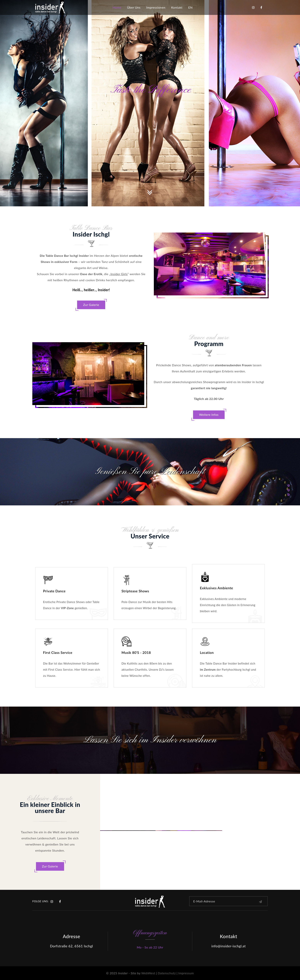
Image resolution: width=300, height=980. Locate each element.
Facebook (261, 7)
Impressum (186, 973)
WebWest (148, 973)
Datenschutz (167, 973)
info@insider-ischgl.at (229, 946)
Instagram (253, 7)
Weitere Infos (209, 415)
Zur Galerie (91, 305)
